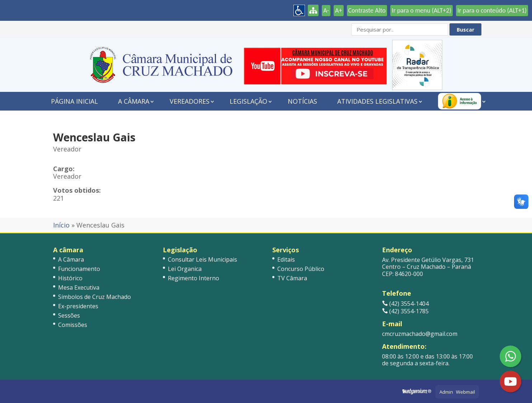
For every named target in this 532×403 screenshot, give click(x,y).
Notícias (302, 101)
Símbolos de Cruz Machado (95, 297)
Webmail (465, 392)
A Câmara (134, 101)
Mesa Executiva (79, 287)
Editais (286, 259)
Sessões (69, 315)
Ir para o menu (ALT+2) (422, 10)
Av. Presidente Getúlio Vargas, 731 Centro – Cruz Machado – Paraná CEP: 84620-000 (428, 267)
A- (326, 10)
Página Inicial (74, 101)
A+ (338, 10)
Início (61, 225)
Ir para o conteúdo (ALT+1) (492, 10)
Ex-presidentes (78, 306)
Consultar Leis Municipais (203, 259)
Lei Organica (185, 269)
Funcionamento (79, 269)
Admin (446, 392)
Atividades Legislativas (377, 101)
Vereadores (190, 101)
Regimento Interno (194, 278)
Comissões (73, 325)
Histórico (70, 278)
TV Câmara (292, 278)
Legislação (248, 101)
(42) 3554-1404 (405, 304)
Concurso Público (301, 269)
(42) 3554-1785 (405, 311)
